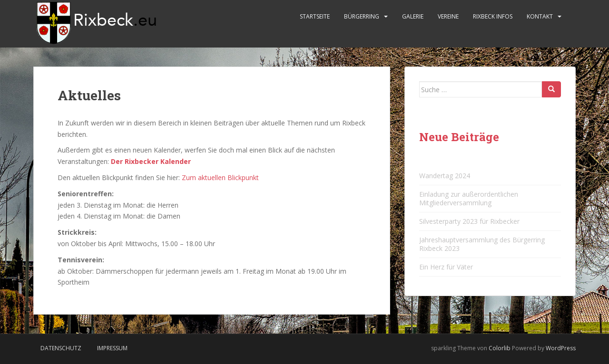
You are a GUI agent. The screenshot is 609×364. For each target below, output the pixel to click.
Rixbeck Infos (493, 16)
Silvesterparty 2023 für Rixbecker (469, 221)
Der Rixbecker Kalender (151, 161)
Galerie (413, 16)
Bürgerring (362, 16)
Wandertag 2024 (445, 176)
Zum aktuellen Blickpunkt (220, 177)
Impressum (112, 348)
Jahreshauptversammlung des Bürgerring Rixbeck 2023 (482, 244)
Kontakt (540, 16)
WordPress (561, 348)
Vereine (448, 16)
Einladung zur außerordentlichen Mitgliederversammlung (469, 198)
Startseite (315, 16)
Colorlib (500, 348)
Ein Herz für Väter (446, 267)
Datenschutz (61, 348)
